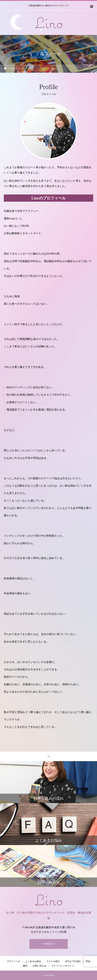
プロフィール (13, 961)
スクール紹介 (53, 961)
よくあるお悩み (33, 961)
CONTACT (48, 944)
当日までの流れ (73, 961)
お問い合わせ (39, 966)
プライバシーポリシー (63, 966)
